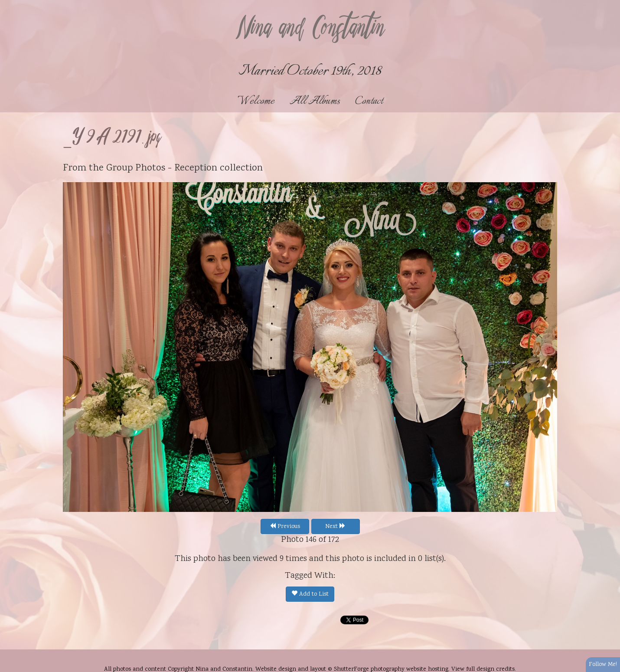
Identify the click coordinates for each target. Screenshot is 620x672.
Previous (285, 527)
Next (335, 527)
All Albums (315, 101)
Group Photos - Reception (162, 168)
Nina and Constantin (310, 29)
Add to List (310, 594)
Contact (369, 101)
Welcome (256, 101)
